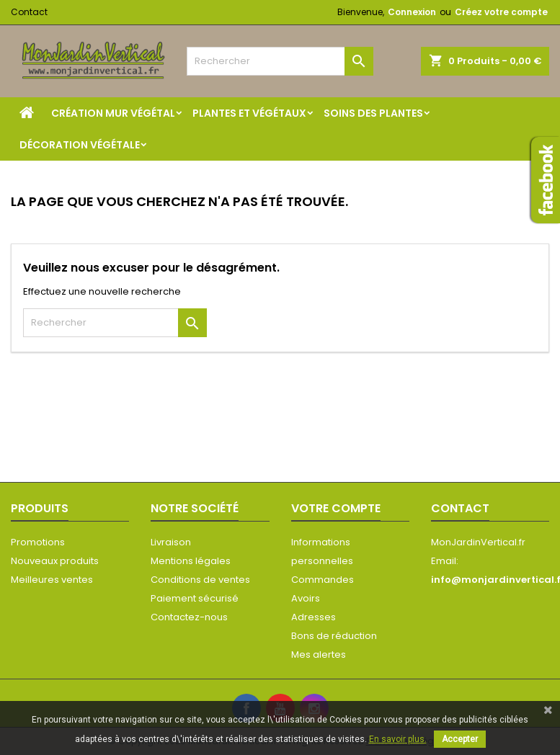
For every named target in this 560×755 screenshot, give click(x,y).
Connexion (412, 12)
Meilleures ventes (52, 580)
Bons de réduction (334, 636)
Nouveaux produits (55, 561)
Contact (29, 12)
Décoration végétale (80, 145)
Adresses (314, 617)
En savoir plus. (398, 739)
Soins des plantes (373, 113)
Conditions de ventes (200, 580)
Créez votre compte (501, 12)
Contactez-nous (189, 617)
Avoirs (306, 598)
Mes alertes (319, 655)
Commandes (323, 580)
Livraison (171, 542)
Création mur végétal (113, 113)
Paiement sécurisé (195, 598)
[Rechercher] (280, 61)
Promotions (38, 542)
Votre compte (336, 508)
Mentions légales (191, 561)
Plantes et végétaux (249, 113)
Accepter (460, 739)
